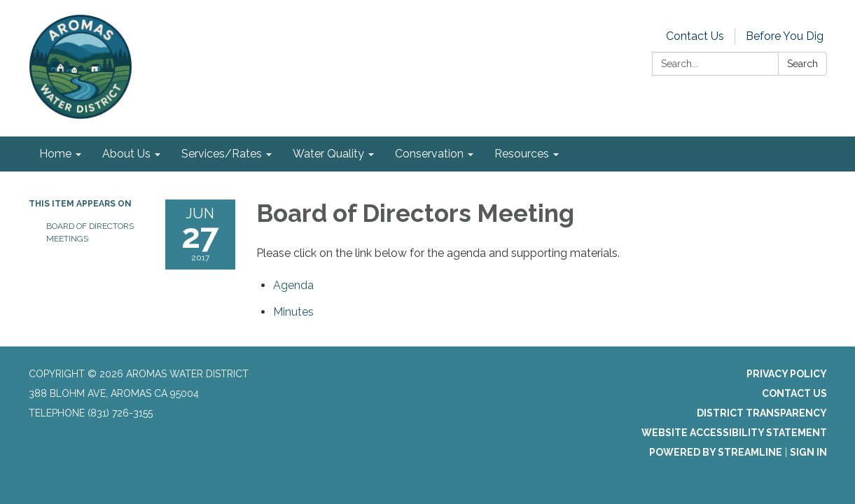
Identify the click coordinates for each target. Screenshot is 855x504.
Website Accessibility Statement (734, 433)
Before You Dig (785, 36)
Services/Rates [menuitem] (222, 154)
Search (802, 64)
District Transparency (762, 413)
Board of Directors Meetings (90, 232)
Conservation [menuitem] (429, 154)
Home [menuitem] (55, 154)
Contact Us (695, 36)
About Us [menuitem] (126, 154)
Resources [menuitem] (522, 154)
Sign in (808, 452)
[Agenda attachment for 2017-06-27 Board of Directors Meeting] (293, 285)
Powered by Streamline (716, 452)
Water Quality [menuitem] (328, 154)
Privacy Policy (787, 374)
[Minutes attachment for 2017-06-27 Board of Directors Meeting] (293, 312)
